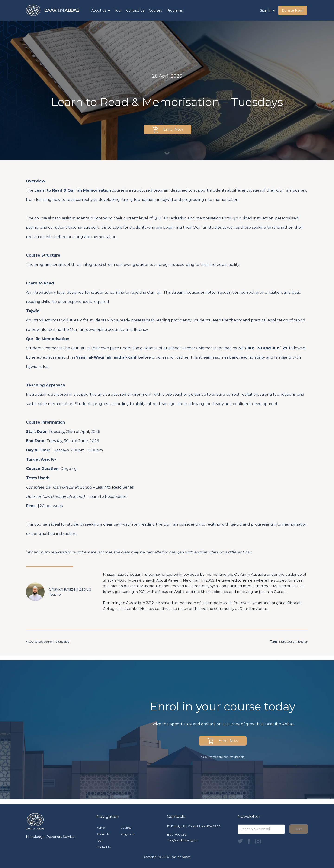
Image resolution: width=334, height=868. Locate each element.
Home (101, 828)
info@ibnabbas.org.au (182, 840)
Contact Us (135, 10)
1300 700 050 (177, 834)
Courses (155, 10)
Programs (175, 10)
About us (101, 10)
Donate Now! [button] (293, 10)
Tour (118, 10)
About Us (103, 834)
